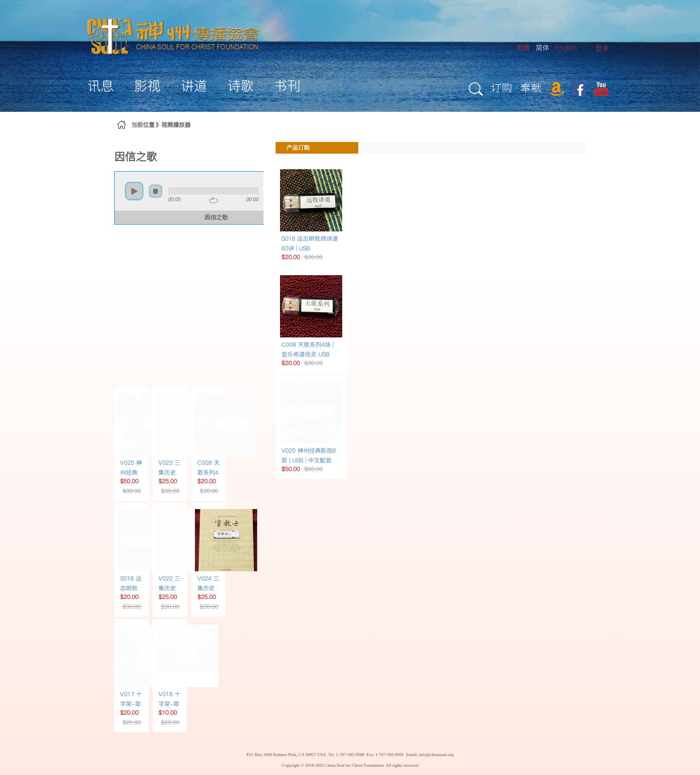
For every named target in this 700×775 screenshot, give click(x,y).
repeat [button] (214, 200)
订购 (502, 87)
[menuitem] (602, 48)
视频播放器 (176, 125)
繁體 (523, 48)
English (566, 48)
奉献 (531, 87)
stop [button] (156, 191)
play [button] (134, 191)
